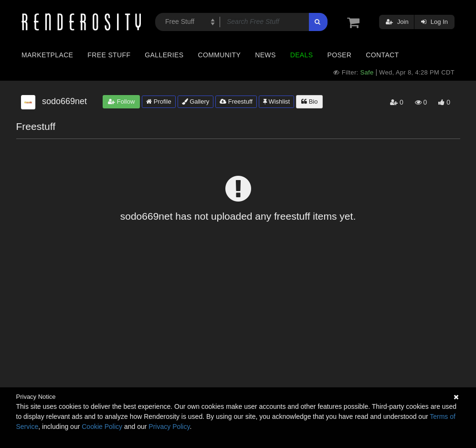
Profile (159, 101)
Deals (302, 55)
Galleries (164, 55)
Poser (339, 55)
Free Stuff (109, 55)
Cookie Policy (102, 427)
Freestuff (236, 101)
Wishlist (276, 101)
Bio (309, 101)
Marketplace (47, 55)
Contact (382, 55)
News (265, 55)
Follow (121, 101)
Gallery (196, 101)
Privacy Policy (169, 427)
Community (220, 55)
